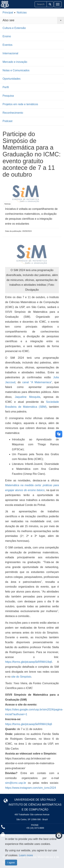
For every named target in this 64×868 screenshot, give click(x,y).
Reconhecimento (13, 113)
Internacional (10, 53)
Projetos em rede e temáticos (20, 104)
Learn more (26, 855)
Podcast (8, 121)
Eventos (8, 45)
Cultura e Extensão (14, 28)
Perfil (6, 87)
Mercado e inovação (15, 62)
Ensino (7, 36)
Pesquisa (8, 96)
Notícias (22, 13)
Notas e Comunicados (16, 70)
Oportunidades (12, 79)
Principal (8, 13)
